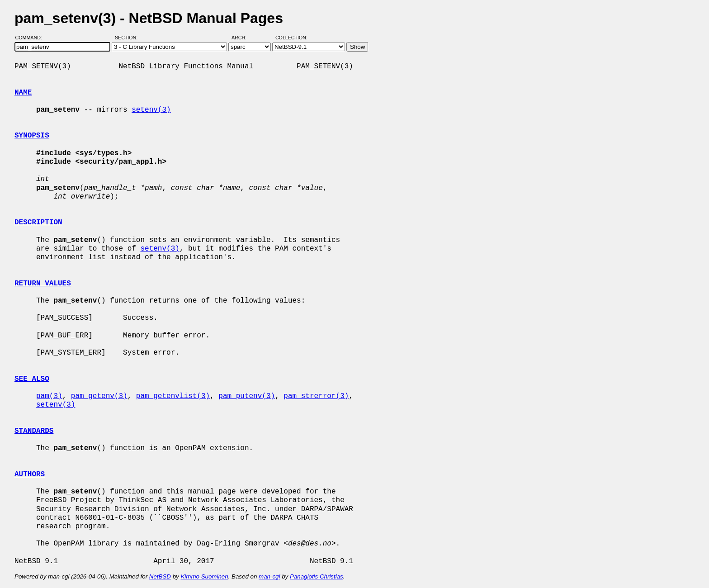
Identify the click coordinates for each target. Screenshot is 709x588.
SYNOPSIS (32, 136)
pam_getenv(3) (99, 396)
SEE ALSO (32, 379)
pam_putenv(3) (247, 396)
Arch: (243, 38)
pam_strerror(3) (316, 396)
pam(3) (49, 396)
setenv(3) (151, 110)
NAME (23, 93)
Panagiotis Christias (317, 576)
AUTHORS (30, 474)
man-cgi (269, 576)
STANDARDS (34, 431)
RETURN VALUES (43, 284)
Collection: (291, 38)
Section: (128, 38)
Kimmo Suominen (204, 576)
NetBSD (160, 576)
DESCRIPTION (38, 223)
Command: (31, 38)
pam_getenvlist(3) (173, 396)
